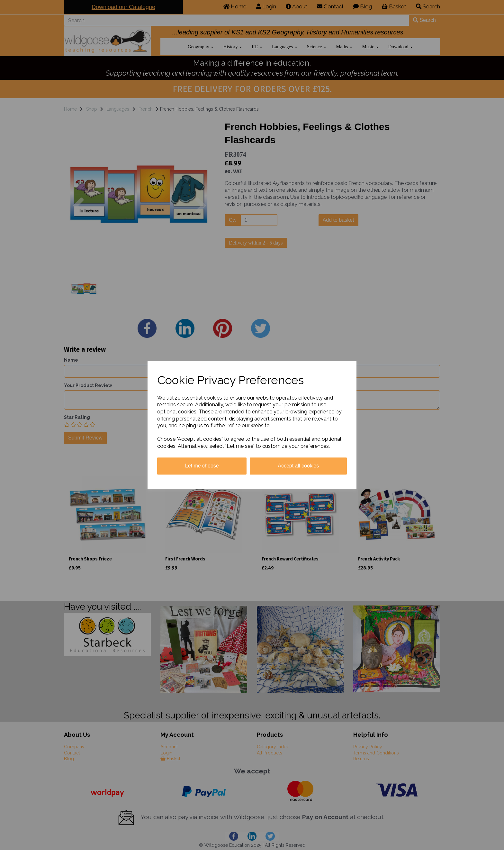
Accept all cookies (298, 466)
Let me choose (202, 466)
